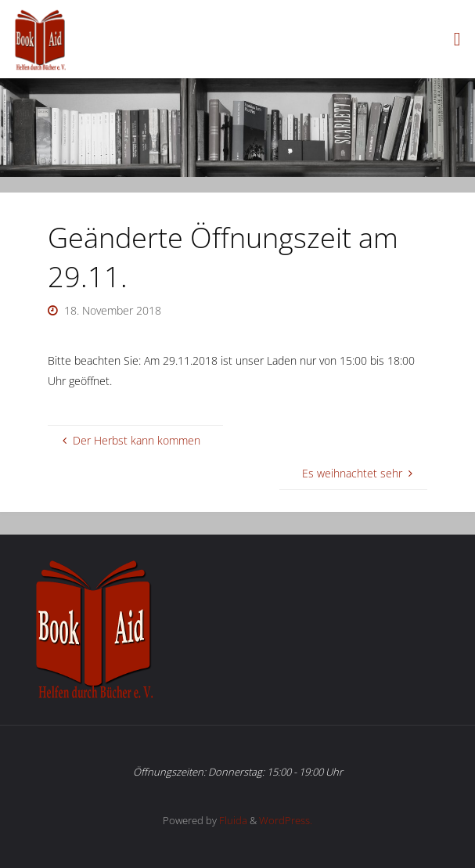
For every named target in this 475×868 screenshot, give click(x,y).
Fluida (232, 820)
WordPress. (286, 820)
